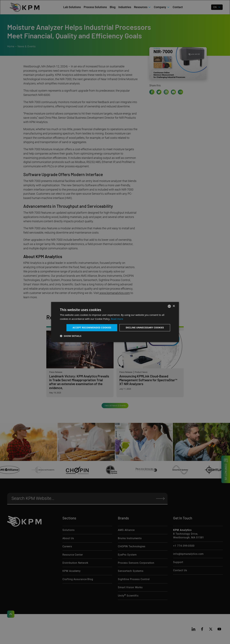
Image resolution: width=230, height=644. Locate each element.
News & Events (27, 46)
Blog (113, 7)
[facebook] (202, 629)
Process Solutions (95, 7)
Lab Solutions (72, 7)
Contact (178, 7)
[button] (142, 7)
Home (11, 46)
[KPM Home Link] (24, 521)
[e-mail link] (173, 92)
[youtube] (219, 629)
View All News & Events (115, 406)
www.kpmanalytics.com (114, 293)
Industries (125, 7)
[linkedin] (194, 629)
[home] (25, 7)
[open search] (206, 7)
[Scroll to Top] (11, 614)
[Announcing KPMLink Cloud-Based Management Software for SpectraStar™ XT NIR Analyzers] (150, 362)
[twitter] (211, 629)
